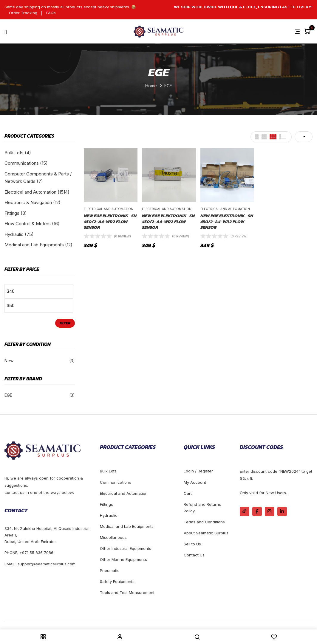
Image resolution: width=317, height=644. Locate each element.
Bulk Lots (14, 153)
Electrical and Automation (30, 192)
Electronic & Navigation (28, 202)
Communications (22, 163)
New (9, 361)
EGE (8, 395)
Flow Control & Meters (28, 224)
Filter (65, 323)
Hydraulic (14, 234)
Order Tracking (23, 13)
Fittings (12, 213)
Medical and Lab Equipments (34, 245)
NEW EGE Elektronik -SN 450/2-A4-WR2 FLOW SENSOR (110, 221)
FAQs (51, 13)
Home (151, 86)
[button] (308, 32)
